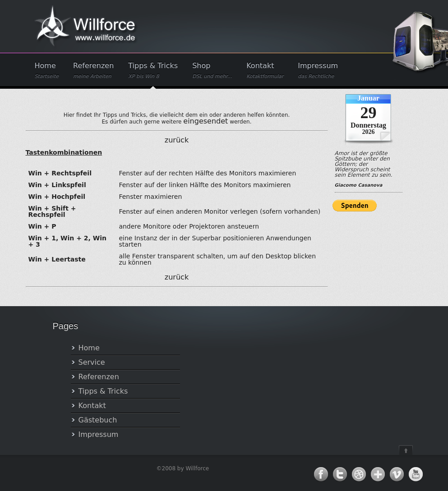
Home (47, 71)
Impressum (318, 71)
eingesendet (206, 121)
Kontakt (265, 71)
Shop (212, 71)
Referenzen (93, 71)
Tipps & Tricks (153, 71)
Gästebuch (98, 420)
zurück (177, 140)
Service (92, 362)
